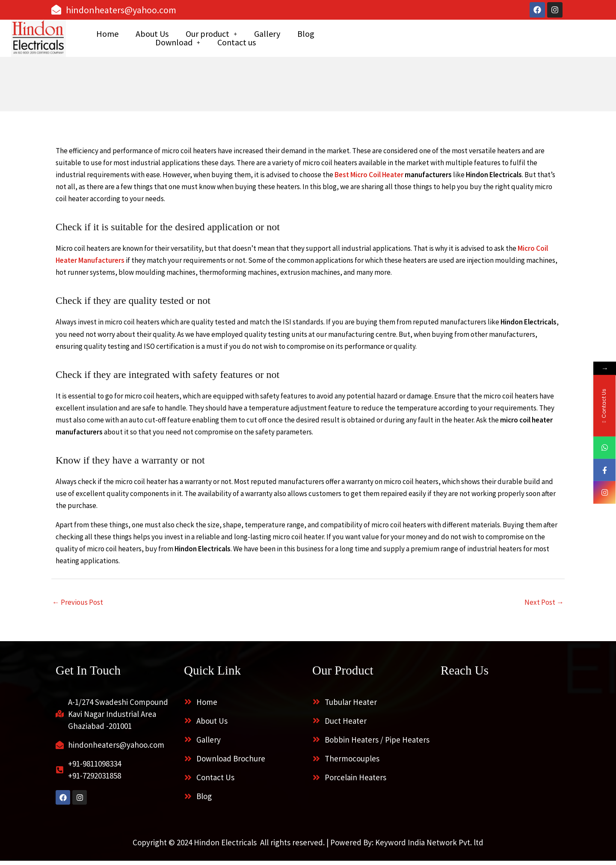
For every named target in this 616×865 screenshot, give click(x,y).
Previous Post (78, 606)
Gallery (354, 40)
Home (194, 40)
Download (441, 40)
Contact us (500, 40)
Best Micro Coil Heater (369, 178)
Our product (298, 40)
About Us (239, 40)
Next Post (544, 606)
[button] (298, 40)
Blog (393, 40)
